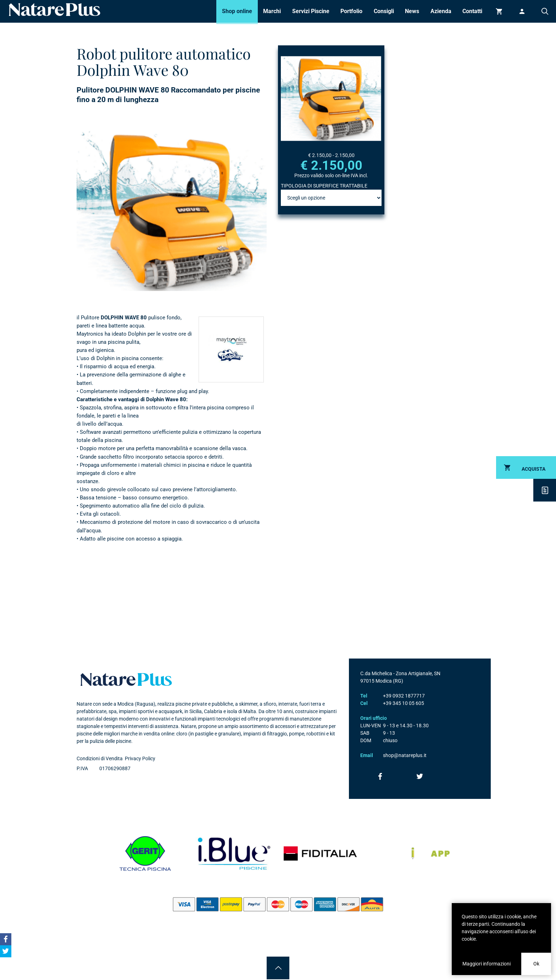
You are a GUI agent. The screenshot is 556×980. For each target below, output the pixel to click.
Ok (536, 964)
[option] (172, 211)
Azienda (441, 11)
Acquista (533, 469)
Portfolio (351, 11)
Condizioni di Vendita (100, 758)
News (412, 11)
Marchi (272, 11)
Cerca (545, 11)
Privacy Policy (140, 758)
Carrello (499, 11)
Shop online (237, 11)
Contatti (472, 11)
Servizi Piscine (311, 11)
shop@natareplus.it (405, 755)
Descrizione (545, 490)
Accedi (522, 11)
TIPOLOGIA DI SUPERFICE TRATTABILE (324, 186)
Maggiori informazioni (486, 964)
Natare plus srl (126, 679)
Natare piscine (55, 10)
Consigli (384, 11)
